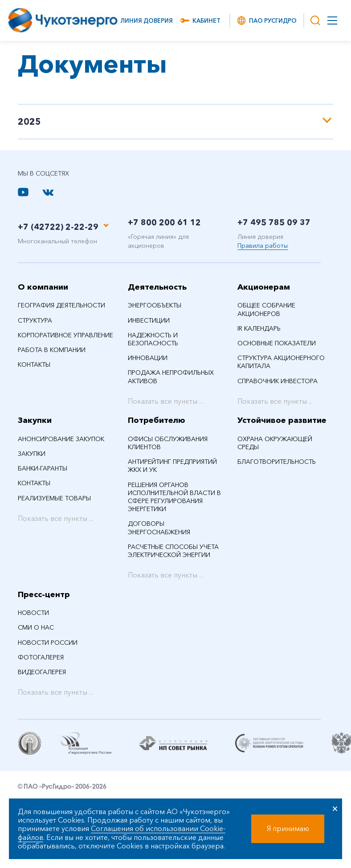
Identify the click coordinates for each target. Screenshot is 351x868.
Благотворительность (277, 462)
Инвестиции (149, 320)
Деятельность (157, 287)
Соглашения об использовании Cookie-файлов (122, 833)
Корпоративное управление (65, 335)
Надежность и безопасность (153, 339)
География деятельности (61, 305)
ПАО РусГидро (266, 20)
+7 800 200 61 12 (164, 222)
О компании (43, 287)
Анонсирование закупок (61, 439)
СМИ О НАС (36, 627)
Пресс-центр (44, 594)
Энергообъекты (155, 305)
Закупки (35, 420)
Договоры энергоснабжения (159, 528)
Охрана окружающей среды (275, 443)
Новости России (48, 643)
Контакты (34, 364)
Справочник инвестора (278, 381)
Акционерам (264, 287)
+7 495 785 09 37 (274, 222)
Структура (35, 320)
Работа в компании (52, 350)
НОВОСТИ (33, 613)
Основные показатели (277, 343)
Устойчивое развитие (282, 420)
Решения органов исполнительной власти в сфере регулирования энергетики (174, 497)
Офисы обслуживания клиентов (168, 443)
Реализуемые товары (54, 498)
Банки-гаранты (43, 468)
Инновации (148, 358)
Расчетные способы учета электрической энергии (173, 551)
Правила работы (263, 246)
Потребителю (157, 420)
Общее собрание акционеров (266, 309)
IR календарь (259, 328)
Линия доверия (147, 20)
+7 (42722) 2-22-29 (58, 227)
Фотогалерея (41, 657)
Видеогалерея (42, 672)
